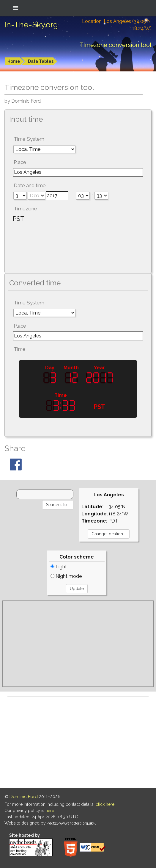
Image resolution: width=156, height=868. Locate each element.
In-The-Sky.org (31, 25)
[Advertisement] (78, 644)
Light (59, 567)
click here (105, 804)
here (50, 811)
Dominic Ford (24, 797)
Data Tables (41, 61)
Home (14, 61)
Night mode (66, 576)
